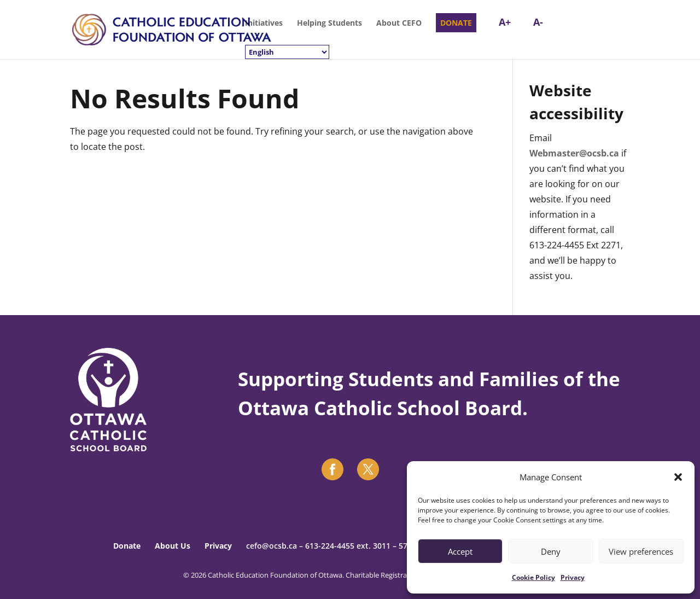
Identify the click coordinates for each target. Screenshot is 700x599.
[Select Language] (287, 52)
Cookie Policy (533, 577)
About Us (173, 546)
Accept (460, 551)
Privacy (573, 577)
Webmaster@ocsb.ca (574, 153)
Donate (127, 546)
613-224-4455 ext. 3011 (348, 546)
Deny (551, 551)
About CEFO (399, 24)
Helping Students (329, 24)
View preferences (641, 551)
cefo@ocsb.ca (272, 546)
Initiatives (264, 24)
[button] (678, 477)
